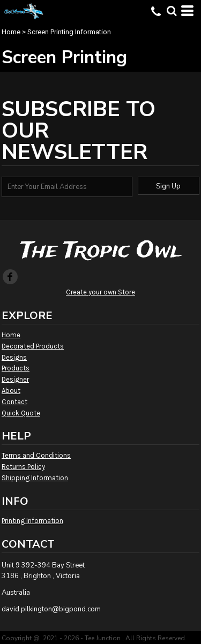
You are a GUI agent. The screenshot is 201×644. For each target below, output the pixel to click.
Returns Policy (23, 467)
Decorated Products (33, 346)
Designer (15, 379)
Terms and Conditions (36, 455)
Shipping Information (35, 478)
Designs (14, 357)
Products (16, 368)
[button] (172, 11)
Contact (14, 402)
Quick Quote (21, 413)
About (11, 391)
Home (11, 32)
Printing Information (32, 521)
